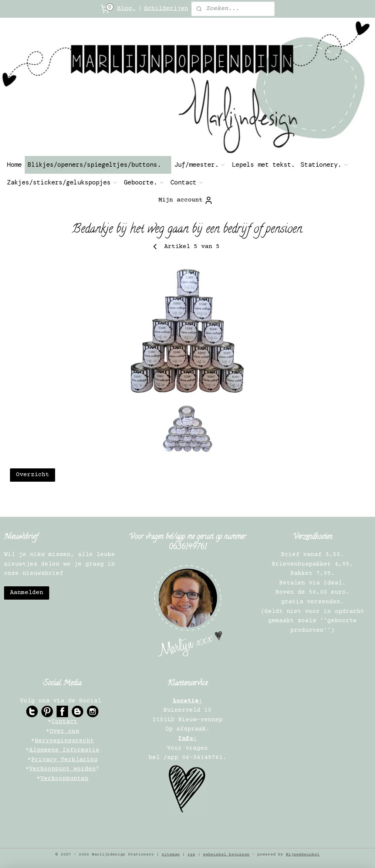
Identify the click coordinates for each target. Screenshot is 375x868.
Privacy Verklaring (64, 760)
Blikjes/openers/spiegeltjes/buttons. (98, 165)
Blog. (126, 9)
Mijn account (186, 200)
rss (191, 855)
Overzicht (33, 475)
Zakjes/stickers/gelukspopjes (62, 182)
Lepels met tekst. (263, 165)
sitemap (171, 855)
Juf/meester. (200, 165)
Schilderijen (166, 9)
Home (14, 165)
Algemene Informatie (64, 750)
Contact (187, 182)
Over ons (64, 731)
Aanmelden (27, 593)
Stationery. (325, 165)
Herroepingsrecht (64, 741)
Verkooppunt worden (62, 769)
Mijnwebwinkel (303, 855)
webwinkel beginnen (226, 855)
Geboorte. (144, 182)
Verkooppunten (64, 779)
